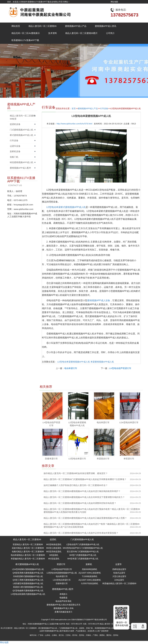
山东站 (48, 635)
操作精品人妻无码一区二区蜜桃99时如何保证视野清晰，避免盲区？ (76, 473)
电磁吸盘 (63, 598)
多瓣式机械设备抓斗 (63, 612)
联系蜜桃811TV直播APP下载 (25, 40)
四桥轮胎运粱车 (119, 569)
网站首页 (16, 26)
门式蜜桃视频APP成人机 (22, 130)
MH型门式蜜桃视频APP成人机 (83, 555)
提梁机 (53, 539)
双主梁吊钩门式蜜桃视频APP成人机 (83, 552)
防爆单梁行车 (51, 459)
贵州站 (82, 635)
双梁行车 (61, 564)
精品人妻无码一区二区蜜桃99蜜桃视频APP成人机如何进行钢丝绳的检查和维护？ (82, 491)
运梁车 (119, 564)
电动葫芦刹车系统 (63, 601)
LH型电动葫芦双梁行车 (120, 368)
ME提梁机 (54, 555)
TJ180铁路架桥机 (90, 576)
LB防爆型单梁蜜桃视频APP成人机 (28, 583)
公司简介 (110, 33)
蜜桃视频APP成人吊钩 (63, 608)
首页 (74, 108)
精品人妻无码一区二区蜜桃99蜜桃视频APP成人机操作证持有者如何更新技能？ (81, 533)
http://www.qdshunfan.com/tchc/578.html (74, 124)
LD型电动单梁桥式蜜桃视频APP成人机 (66, 207)
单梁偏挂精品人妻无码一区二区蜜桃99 (28, 559)
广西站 (95, 635)
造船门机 (14, 157)
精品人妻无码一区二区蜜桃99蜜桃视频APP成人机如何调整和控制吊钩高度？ (80, 503)
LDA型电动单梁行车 (129, 422)
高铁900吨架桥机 (90, 569)
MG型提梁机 (54, 559)
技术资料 (53, 33)
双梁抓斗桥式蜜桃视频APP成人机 (28, 587)
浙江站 (61, 635)
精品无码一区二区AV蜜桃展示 (26, 33)
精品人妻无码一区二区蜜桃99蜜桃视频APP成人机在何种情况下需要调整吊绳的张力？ (84, 497)
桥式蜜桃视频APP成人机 (22, 135)
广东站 (41, 635)
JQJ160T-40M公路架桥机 (90, 573)
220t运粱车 (119, 580)
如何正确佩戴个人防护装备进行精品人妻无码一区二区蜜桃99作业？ (76, 485)
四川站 (75, 635)
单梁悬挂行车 (103, 459)
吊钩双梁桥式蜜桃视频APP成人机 (28, 576)
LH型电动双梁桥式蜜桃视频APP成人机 (28, 594)
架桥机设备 (15, 151)
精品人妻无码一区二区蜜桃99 (43, 26)
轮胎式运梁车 (119, 573)
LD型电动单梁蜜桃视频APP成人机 (74, 362)
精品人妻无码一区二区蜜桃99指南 (113, 624)
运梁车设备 (15, 146)
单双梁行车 (129, 459)
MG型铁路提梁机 (54, 544)
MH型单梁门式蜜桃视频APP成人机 (83, 559)
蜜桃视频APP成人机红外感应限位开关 (63, 605)
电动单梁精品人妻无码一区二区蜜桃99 (28, 555)
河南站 (88, 635)
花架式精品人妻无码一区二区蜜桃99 (28, 548)
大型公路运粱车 (119, 576)
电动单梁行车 (71, 368)
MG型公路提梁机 (54, 548)
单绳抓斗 (63, 594)
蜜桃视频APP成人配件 (20, 168)
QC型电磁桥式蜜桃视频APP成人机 (28, 591)
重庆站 (109, 635)
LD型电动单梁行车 (77, 459)
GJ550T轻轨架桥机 (90, 583)
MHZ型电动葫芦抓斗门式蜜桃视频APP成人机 (83, 548)
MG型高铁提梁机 (54, 552)
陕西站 (102, 635)
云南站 (54, 635)
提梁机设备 (15, 124)
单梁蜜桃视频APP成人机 (102, 362)
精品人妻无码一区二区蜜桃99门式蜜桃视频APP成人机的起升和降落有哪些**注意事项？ (85, 479)
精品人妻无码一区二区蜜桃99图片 (81, 33)
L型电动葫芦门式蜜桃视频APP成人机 (83, 544)
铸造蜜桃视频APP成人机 (22, 162)
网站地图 (114, 2)
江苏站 (68, 635)
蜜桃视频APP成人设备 (99, 300)
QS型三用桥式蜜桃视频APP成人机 (28, 580)
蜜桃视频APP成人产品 (76, 26)
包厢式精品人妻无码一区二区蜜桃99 (28, 552)
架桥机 (89, 564)
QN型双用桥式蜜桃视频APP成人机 (28, 573)
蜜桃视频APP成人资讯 (106, 26)
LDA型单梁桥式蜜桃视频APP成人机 (28, 569)
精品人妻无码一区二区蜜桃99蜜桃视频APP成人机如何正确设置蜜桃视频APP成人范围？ (85, 518)
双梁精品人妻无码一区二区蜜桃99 (28, 544)
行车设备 (104, 108)
